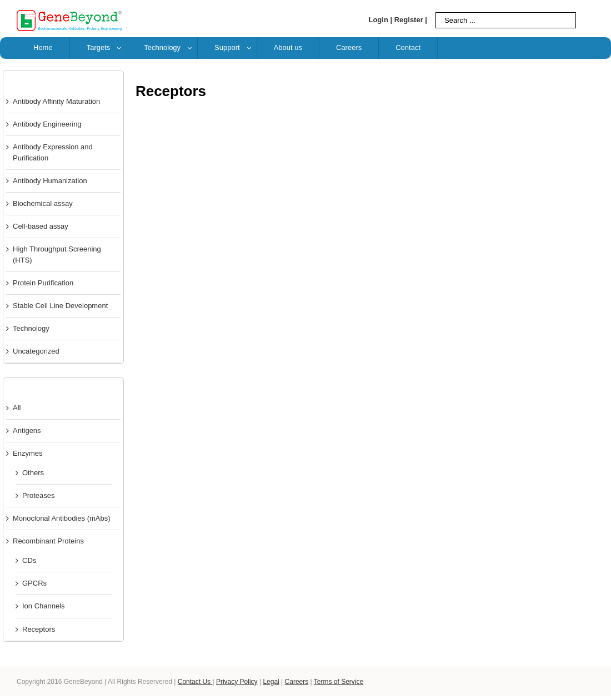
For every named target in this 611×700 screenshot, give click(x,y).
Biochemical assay (43, 203)
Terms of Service (339, 682)
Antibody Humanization (50, 181)
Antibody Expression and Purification (53, 152)
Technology (31, 328)
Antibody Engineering (47, 124)
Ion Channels (44, 606)
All (17, 408)
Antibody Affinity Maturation (56, 101)
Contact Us (195, 682)
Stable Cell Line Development (60, 306)
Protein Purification (43, 283)
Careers (297, 682)
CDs (29, 560)
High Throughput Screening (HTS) (57, 255)
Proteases (39, 495)
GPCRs (34, 583)
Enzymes (27, 453)
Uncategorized (36, 351)
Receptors (39, 629)
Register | (411, 20)
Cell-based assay (41, 226)
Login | (380, 20)
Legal (271, 682)
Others (33, 473)
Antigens (27, 430)
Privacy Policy (237, 682)
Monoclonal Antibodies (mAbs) (62, 518)
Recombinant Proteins (48, 541)
